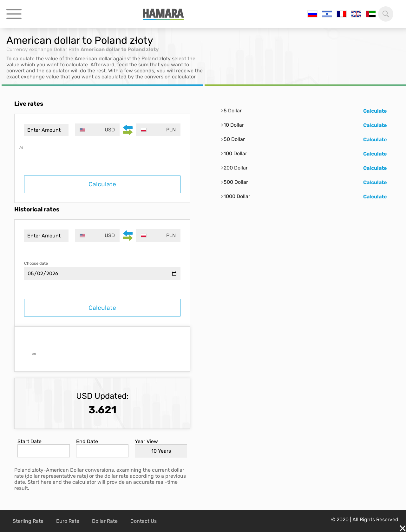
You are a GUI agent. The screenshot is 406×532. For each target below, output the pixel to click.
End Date (87, 441)
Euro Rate (68, 521)
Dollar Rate (68, 49)
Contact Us (144, 521)
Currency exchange (30, 49)
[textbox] (98, 130)
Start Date (29, 441)
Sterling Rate (28, 521)
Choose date (36, 263)
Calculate (102, 184)
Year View (146, 441)
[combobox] (98, 130)
